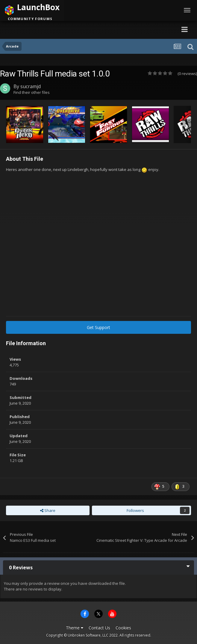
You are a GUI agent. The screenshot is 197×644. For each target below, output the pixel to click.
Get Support (99, 327)
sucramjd (31, 86)
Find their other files (32, 92)
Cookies (123, 628)
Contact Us (99, 628)
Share (48, 510)
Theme (75, 628)
